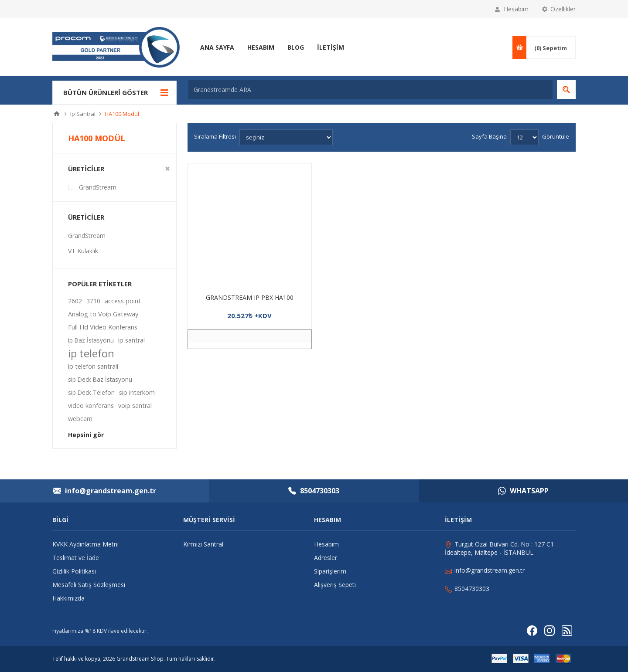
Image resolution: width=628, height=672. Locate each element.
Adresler (326, 558)
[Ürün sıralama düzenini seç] (286, 137)
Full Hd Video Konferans (103, 327)
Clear (167, 169)
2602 (75, 301)
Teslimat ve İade (76, 558)
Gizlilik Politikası (74, 571)
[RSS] (567, 631)
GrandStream (98, 187)
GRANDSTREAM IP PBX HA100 (250, 297)
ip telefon (91, 353)
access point (123, 301)
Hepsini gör (86, 435)
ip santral (131, 340)
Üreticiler (86, 169)
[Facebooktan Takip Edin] (532, 631)
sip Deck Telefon (91, 392)
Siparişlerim (330, 571)
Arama (566, 90)
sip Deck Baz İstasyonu (100, 379)
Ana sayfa (57, 114)
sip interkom (137, 392)
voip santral (135, 406)
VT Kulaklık (83, 251)
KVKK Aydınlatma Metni (85, 544)
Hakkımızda (68, 598)
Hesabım (516, 9)
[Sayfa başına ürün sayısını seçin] (524, 137)
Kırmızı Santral (203, 544)
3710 (93, 301)
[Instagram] (549, 631)
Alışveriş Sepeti (335, 585)
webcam (80, 419)
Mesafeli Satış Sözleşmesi (89, 585)
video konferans (91, 406)
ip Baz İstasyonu (91, 340)
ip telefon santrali (93, 366)
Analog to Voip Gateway (103, 314)
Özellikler (563, 9)
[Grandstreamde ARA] (370, 90)
